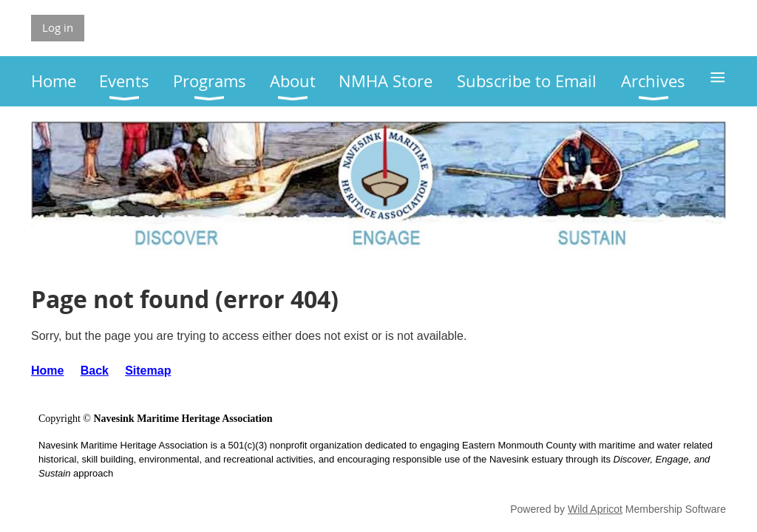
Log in (58, 27)
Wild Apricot (595, 509)
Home (47, 371)
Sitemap (148, 371)
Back (95, 371)
